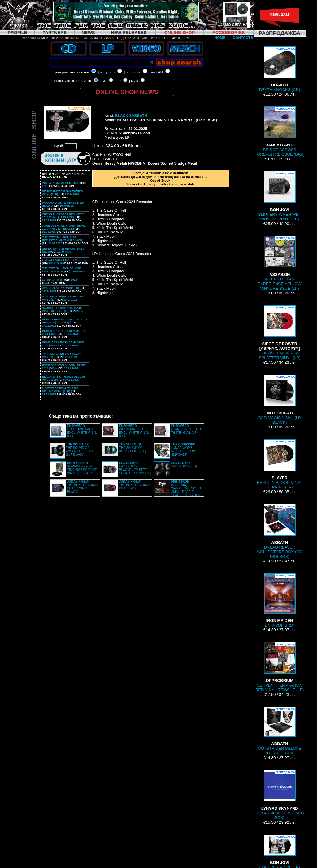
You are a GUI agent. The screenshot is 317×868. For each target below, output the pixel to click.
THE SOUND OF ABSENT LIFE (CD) (133, 448)
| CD (103, 81)
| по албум (132, 72)
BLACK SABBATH (131, 116)
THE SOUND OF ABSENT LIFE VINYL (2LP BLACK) (81, 449)
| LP (118, 81)
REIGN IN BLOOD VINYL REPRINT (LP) (280, 464)
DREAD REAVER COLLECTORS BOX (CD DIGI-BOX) (280, 531)
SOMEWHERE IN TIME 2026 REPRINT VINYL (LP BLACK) (82, 468)
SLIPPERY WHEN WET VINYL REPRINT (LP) (280, 196)
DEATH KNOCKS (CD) (280, 69)
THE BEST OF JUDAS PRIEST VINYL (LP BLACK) (83, 487)
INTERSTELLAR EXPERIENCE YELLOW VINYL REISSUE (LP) (280, 263)
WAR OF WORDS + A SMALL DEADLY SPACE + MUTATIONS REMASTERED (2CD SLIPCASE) (178, 490)
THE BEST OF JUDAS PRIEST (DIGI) (135, 485)
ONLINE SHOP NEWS (127, 92)
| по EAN (156, 72)
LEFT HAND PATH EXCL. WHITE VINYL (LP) (82, 431)
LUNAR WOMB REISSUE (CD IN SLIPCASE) (183, 449)
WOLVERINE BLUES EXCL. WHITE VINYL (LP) (134, 431)
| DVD (134, 81)
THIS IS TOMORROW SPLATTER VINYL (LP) (280, 333)
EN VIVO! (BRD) (280, 600)
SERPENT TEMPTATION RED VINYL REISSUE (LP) (280, 667)
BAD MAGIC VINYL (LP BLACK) (280, 400)
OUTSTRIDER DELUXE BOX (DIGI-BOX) (280, 731)
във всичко (79, 72)
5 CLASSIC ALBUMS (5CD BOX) (280, 795)
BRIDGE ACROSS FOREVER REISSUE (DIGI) (280, 132)
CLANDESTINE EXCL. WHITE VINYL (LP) (187, 429)
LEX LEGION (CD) (184, 465)
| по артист (107, 72)
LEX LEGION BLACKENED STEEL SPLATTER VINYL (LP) (135, 468)
